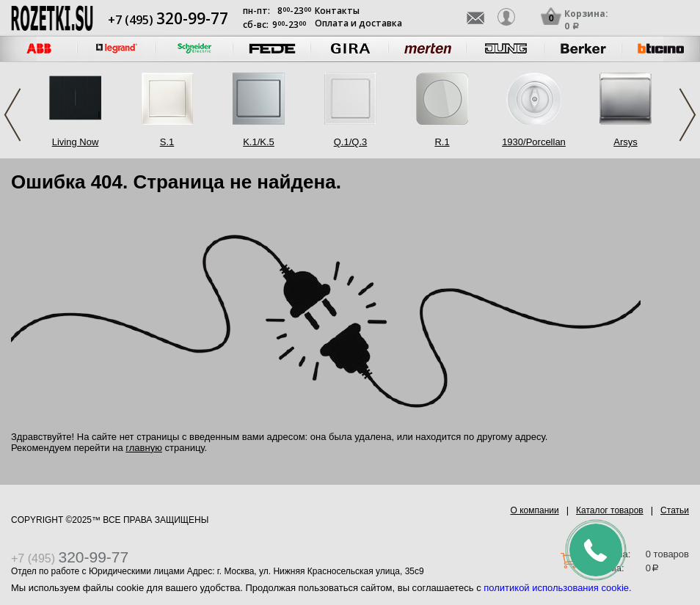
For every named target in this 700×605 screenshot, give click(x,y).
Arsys (626, 142)
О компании (535, 510)
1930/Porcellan (534, 142)
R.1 (442, 142)
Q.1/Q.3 (351, 142)
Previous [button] (12, 115)
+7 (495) (168, 20)
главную (144, 448)
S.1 (167, 142)
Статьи (675, 510)
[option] (117, 49)
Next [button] (688, 115)
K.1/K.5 (259, 142)
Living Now (76, 142)
